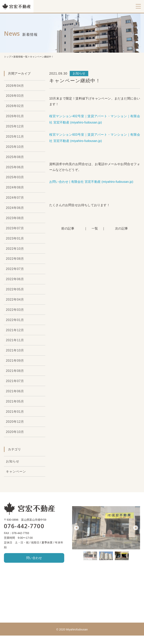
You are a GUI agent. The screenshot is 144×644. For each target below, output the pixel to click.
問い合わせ (34, 566)
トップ (7, 57)
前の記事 (68, 229)
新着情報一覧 (20, 57)
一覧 (95, 228)
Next (136, 536)
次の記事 (122, 229)
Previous (77, 536)
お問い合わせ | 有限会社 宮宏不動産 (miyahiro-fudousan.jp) (92, 182)
